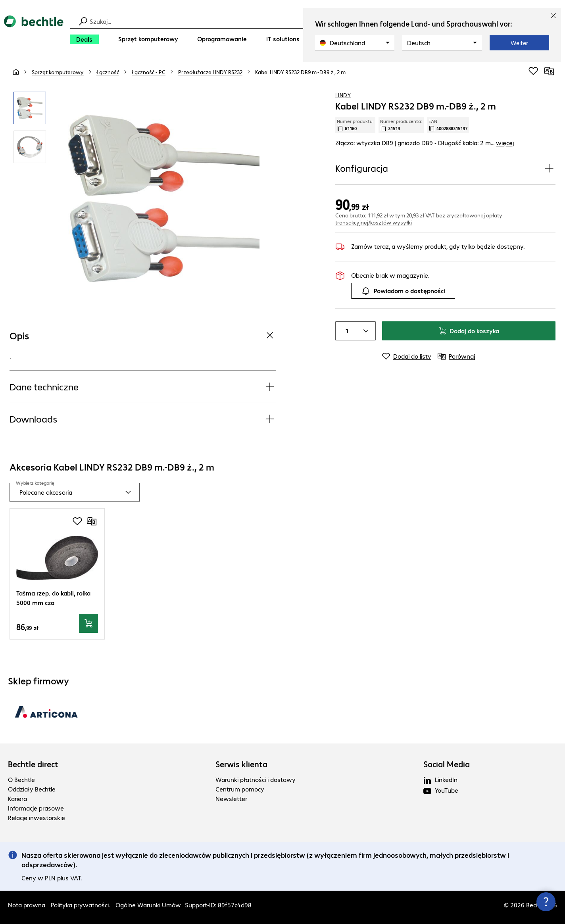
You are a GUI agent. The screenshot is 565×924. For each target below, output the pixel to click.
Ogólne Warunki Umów (148, 905)
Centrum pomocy (240, 789)
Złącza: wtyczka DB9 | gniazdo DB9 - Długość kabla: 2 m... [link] (425, 143)
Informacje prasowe (36, 808)
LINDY (343, 95)
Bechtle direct (33, 764)
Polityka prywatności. (80, 905)
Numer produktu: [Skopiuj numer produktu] (355, 125)
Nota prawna (27, 905)
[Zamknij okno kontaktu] (546, 902)
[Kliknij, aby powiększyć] (30, 108)
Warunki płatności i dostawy (256, 779)
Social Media (447, 764)
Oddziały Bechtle (32, 789)
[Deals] (84, 39)
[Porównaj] (549, 71)
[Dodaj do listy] (407, 356)
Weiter (519, 43)
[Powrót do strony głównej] (34, 32)
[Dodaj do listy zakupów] (533, 71)
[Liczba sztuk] (345, 331)
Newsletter (231, 798)
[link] (300, 72)
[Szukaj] (288, 21)
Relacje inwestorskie (37, 817)
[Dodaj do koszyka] (88, 623)
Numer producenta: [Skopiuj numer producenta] (401, 125)
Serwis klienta (241, 764)
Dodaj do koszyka (469, 331)
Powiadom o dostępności (403, 291)
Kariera (17, 798)
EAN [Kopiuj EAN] (448, 125)
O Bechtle (21, 779)
